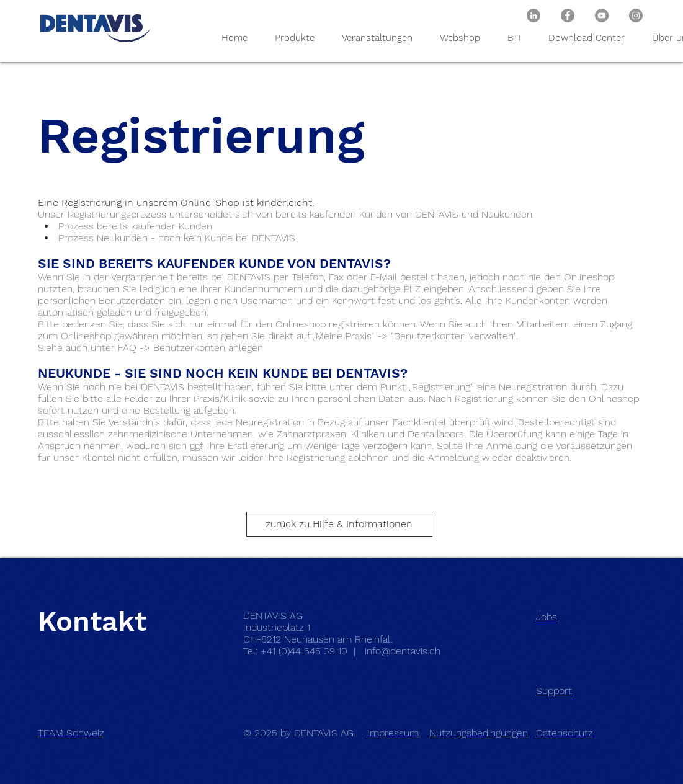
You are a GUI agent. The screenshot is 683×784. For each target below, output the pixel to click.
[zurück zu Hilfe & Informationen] (339, 524)
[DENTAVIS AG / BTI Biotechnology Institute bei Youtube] (602, 16)
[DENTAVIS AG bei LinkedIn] (533, 16)
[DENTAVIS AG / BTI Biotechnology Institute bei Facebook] (568, 16)
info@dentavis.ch (403, 651)
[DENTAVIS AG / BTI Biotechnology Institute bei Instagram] (636, 16)
